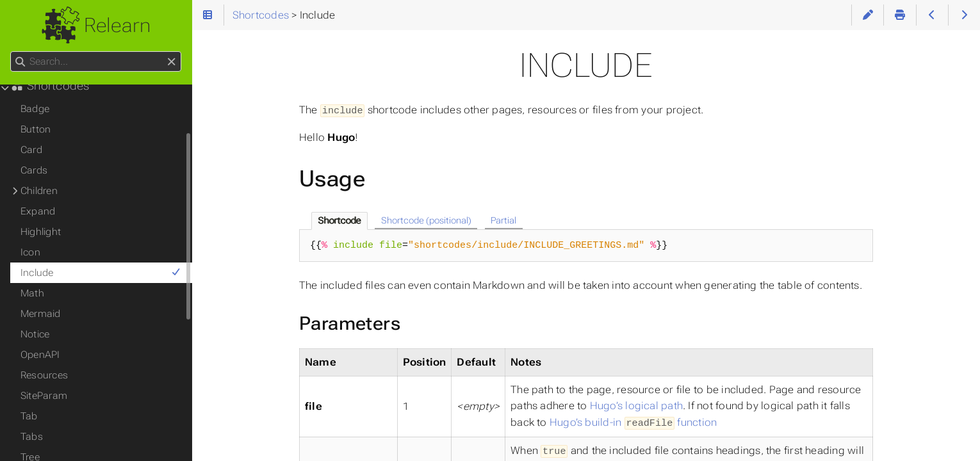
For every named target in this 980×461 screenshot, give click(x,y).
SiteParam (44, 396)
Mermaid (41, 314)
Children (39, 191)
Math (32, 293)
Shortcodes (50, 86)
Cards (34, 170)
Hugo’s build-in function (633, 422)
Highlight (41, 232)
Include (101, 273)
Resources (44, 375)
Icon (30, 252)
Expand (38, 211)
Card (31, 150)
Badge (35, 109)
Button (36, 129)
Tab (29, 416)
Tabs (32, 437)
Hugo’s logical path (636, 405)
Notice (35, 334)
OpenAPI (40, 355)
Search (11, 52)
